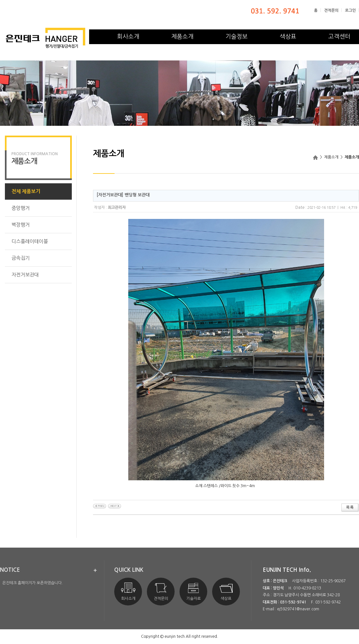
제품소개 (182, 37)
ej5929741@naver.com (298, 609)
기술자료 (194, 592)
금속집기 (21, 258)
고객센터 (339, 37)
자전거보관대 (25, 275)
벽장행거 (21, 225)
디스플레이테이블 (30, 241)
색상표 (288, 37)
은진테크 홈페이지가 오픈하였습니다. (33, 583)
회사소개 (128, 37)
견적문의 (331, 10)
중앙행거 (21, 208)
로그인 (350, 10)
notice (10, 570)
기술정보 (237, 37)
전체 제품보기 (26, 191)
